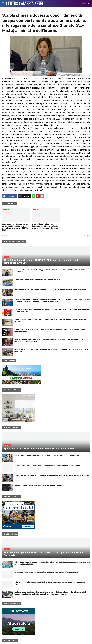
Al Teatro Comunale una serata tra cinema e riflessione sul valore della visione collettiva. (47, 465)
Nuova (6, 235)
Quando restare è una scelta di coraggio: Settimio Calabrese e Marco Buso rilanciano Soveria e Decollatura (50, 271)
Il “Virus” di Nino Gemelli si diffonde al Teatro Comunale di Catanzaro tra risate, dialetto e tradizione (52, 475)
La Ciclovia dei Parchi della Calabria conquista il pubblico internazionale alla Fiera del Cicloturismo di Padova (51, 350)
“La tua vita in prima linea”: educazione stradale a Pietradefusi (37, 280)
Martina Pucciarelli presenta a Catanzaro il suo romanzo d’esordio (39, 485)
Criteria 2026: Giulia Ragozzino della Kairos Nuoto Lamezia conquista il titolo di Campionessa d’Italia (50, 583)
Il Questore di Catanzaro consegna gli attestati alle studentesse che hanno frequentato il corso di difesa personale (51, 330)
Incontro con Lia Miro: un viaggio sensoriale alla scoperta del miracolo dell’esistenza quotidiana (50, 290)
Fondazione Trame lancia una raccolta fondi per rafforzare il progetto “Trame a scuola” (47, 572)
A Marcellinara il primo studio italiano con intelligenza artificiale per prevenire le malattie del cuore (45, 226)
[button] (3, 3)
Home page (6, 11)
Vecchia (86, 235)
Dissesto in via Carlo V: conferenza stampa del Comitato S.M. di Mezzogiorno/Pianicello (47, 455)
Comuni (15, 11)
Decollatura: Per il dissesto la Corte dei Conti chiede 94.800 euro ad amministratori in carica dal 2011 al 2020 (15, 227)
